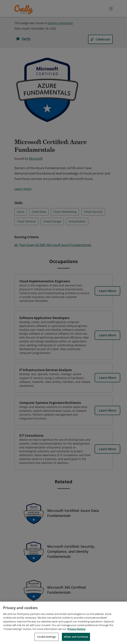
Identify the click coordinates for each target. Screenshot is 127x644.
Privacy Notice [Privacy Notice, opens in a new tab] (77, 630)
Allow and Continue (76, 638)
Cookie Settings (46, 638)
